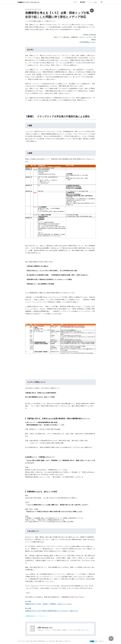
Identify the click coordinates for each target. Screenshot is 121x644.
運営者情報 (83, 2)
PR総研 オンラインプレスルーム (29, 2)
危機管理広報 (30, 616)
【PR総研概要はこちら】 (87, 42)
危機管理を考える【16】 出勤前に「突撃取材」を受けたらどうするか (49, 604)
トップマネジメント (41, 616)
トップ (75, 2)
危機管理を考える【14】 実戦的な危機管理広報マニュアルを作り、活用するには (52, 611)
